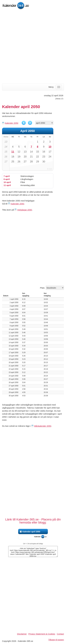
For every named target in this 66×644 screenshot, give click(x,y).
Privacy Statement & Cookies (42, 634)
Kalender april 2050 (31, 532)
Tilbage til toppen (56, 640)
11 (13, 152)
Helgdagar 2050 (25, 210)
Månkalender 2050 (43, 426)
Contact (60, 634)
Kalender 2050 (12, 123)
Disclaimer (22, 634)
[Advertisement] (33, 47)
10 (50, 147)
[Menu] (59, 87)
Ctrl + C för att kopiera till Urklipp (33, 544)
